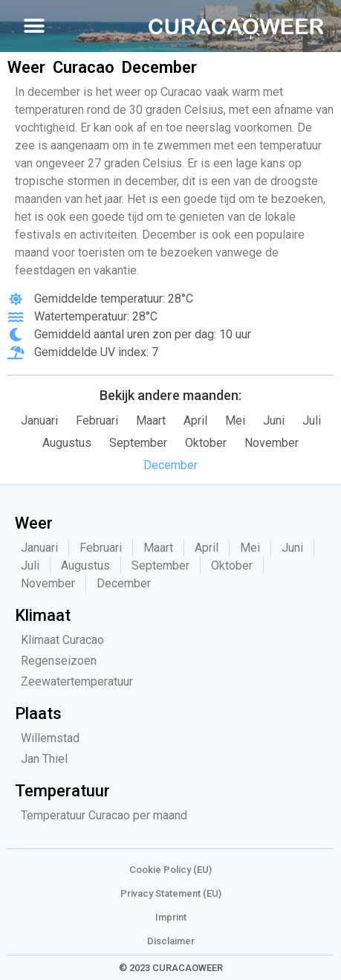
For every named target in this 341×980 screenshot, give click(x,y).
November (272, 443)
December (170, 465)
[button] (34, 26)
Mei (235, 420)
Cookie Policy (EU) (170, 870)
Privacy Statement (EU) (171, 893)
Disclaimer (171, 941)
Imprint (171, 917)
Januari (39, 420)
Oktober (206, 443)
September (138, 443)
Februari (97, 420)
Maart (151, 420)
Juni (274, 420)
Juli (312, 420)
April (195, 420)
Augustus (67, 443)
